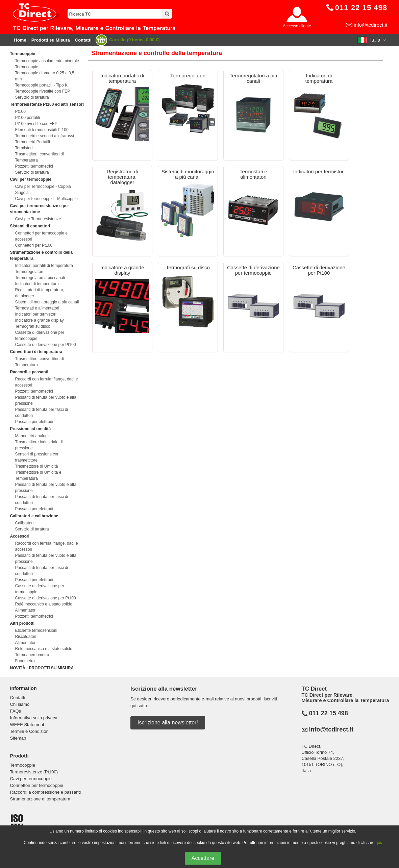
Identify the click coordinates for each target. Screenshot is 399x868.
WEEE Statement (27, 725)
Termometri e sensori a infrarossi (45, 136)
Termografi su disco (33, 326)
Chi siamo (20, 704)
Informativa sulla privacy (34, 718)
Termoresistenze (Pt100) (34, 772)
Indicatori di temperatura (37, 284)
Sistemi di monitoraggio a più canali (47, 302)
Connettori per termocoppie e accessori (41, 236)
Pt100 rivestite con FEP (36, 124)
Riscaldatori (26, 637)
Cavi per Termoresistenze (38, 219)
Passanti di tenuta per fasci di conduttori (42, 413)
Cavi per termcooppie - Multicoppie (46, 199)
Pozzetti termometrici (34, 166)
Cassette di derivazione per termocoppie (40, 336)
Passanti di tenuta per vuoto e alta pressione (46, 400)
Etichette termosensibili (36, 630)
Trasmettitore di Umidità (37, 466)
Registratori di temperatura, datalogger (40, 293)
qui (378, 843)
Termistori (24, 148)
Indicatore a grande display (40, 320)
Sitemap (18, 738)
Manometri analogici (33, 436)
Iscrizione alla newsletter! (168, 723)
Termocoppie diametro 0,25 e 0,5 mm (45, 76)
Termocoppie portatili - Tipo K (41, 85)
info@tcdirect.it (370, 25)
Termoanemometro (32, 655)
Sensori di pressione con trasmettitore (37, 457)
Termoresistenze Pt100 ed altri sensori (47, 104)
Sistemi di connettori (30, 226)
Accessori (20, 536)
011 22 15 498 (329, 713)
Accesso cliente (297, 26)
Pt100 (20, 111)
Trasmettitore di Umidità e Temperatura (38, 475)
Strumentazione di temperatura (40, 799)
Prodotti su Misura (51, 40)
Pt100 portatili (28, 118)
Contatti (83, 40)
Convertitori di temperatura (36, 352)
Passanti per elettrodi (34, 422)
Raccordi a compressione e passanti (46, 792)
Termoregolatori (29, 272)
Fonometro (25, 661)
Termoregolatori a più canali (40, 278)
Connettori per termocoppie (37, 785)
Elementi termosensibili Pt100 (42, 130)
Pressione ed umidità (31, 429)
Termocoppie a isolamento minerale (47, 61)
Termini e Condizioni (30, 731)
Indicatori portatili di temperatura (44, 266)
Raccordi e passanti (29, 372)
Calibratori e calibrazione (34, 516)
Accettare (203, 858)
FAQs (16, 711)
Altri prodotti (22, 623)
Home (20, 40)
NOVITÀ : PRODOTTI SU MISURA (42, 668)
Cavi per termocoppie (31, 179)
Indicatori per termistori (36, 314)
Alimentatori (26, 610)
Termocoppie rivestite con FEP (43, 91)
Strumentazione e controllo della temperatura (41, 255)
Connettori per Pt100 (34, 245)
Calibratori (24, 523)
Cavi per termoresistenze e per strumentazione (40, 209)
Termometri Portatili (33, 142)
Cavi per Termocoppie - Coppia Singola (43, 190)
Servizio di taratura (32, 97)
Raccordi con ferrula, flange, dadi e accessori (47, 382)
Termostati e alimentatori (37, 308)
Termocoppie (23, 54)
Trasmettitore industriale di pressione (39, 445)
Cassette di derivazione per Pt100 (46, 345)
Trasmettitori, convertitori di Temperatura (40, 157)
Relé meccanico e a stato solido (44, 604)
